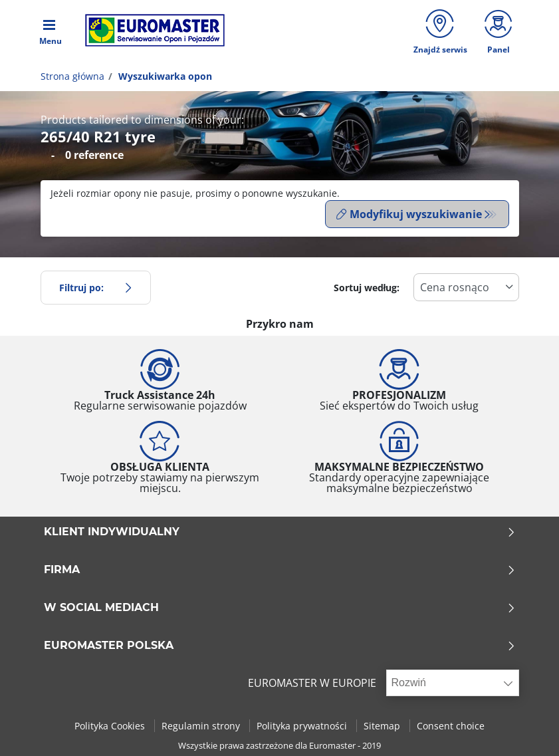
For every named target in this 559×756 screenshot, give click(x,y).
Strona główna (72, 78)
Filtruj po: (96, 287)
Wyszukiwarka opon (164, 78)
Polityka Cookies (111, 725)
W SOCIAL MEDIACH (280, 608)
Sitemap (383, 725)
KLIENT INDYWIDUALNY (280, 532)
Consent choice (451, 725)
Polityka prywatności (303, 725)
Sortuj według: (367, 287)
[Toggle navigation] (51, 31)
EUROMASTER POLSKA (280, 646)
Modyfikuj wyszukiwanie (409, 216)
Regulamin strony (202, 725)
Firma (280, 570)
